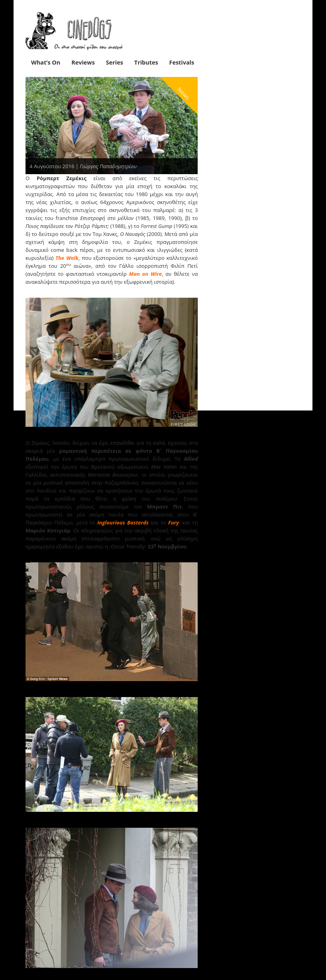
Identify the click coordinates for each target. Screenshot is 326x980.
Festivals (182, 62)
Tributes (146, 62)
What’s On (46, 62)
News (184, 93)
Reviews (83, 62)
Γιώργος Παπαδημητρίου (108, 166)
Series (115, 62)
